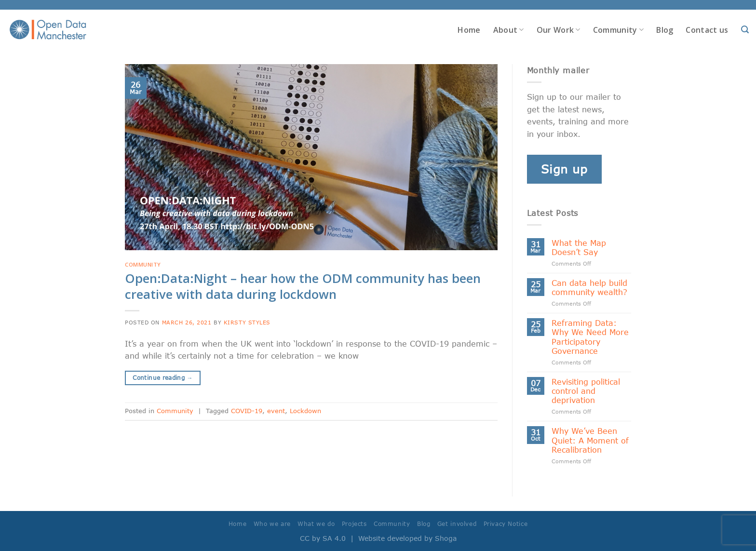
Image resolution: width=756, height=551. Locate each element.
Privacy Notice (506, 524)
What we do (316, 524)
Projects (354, 524)
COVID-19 (247, 411)
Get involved (457, 524)
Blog (665, 30)
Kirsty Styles (247, 322)
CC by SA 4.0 (323, 538)
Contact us (707, 30)
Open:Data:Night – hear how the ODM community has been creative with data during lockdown (303, 286)
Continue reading (163, 378)
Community (618, 30)
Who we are (272, 524)
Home (469, 30)
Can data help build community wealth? (589, 287)
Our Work (559, 30)
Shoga (446, 538)
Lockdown (305, 411)
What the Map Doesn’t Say (579, 247)
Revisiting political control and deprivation (586, 391)
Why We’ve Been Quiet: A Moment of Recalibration (590, 440)
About (509, 30)
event (276, 411)
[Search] (745, 30)
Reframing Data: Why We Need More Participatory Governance (590, 337)
